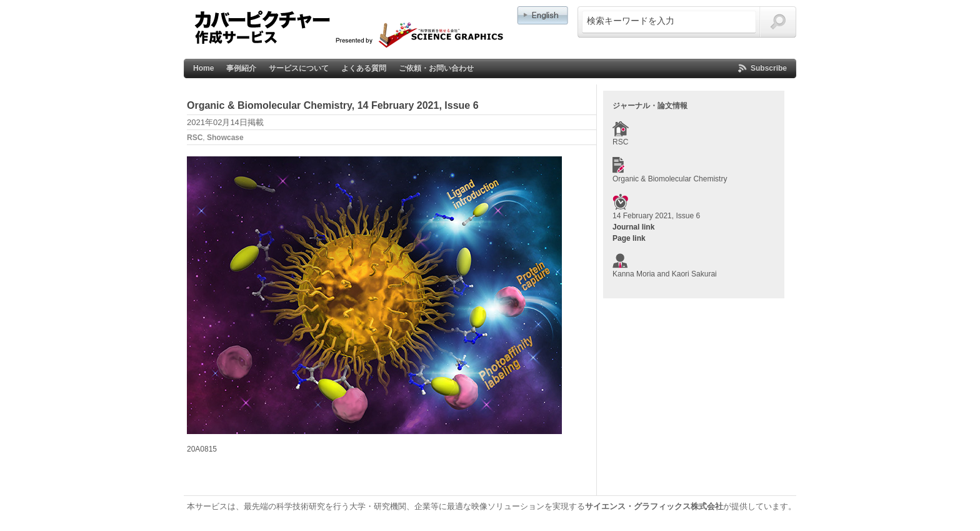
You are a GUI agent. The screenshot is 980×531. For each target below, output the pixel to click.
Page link (629, 238)
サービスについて (299, 68)
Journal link (633, 227)
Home (203, 68)
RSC (195, 138)
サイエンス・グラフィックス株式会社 (654, 506)
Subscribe (769, 68)
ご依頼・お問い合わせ (436, 68)
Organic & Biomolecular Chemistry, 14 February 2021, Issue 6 (333, 105)
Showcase (225, 138)
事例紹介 (241, 68)
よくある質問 (364, 68)
